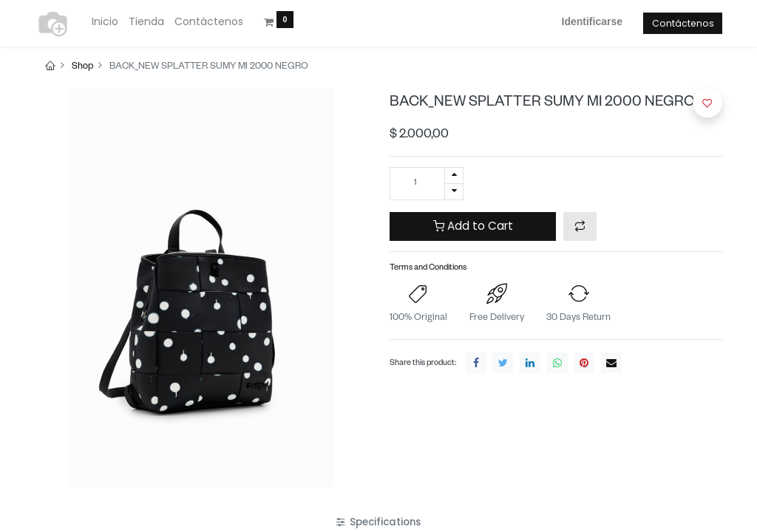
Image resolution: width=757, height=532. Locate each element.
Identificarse (592, 21)
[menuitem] (105, 22)
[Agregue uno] (454, 175)
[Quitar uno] (454, 192)
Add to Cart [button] (473, 226)
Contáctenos (683, 23)
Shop (82, 67)
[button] (580, 226)
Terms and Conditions (428, 269)
